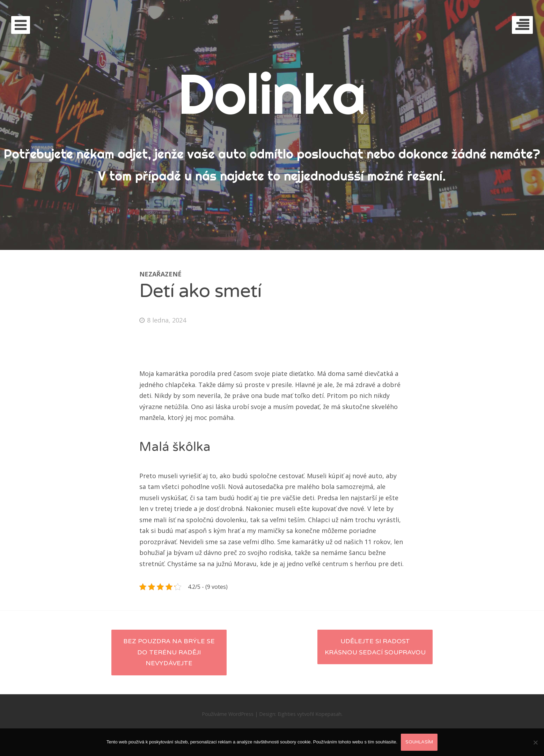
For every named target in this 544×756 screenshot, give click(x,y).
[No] (535, 742)
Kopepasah (328, 714)
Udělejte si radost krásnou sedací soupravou (375, 647)
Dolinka (272, 93)
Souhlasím (419, 742)
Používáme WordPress (228, 714)
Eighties (287, 714)
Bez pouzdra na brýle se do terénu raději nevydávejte (169, 652)
